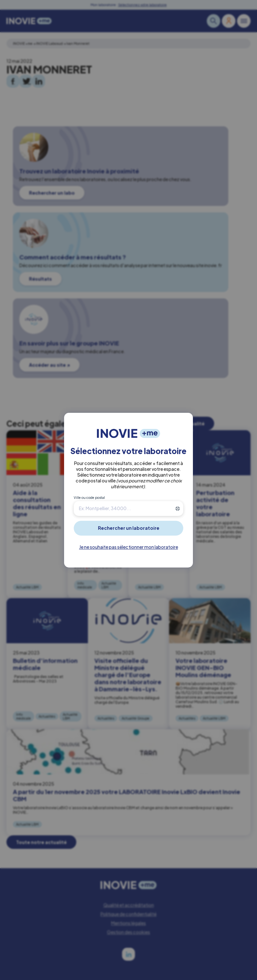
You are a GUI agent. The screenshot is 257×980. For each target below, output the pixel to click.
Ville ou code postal (89, 498)
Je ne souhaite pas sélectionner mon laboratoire (129, 547)
